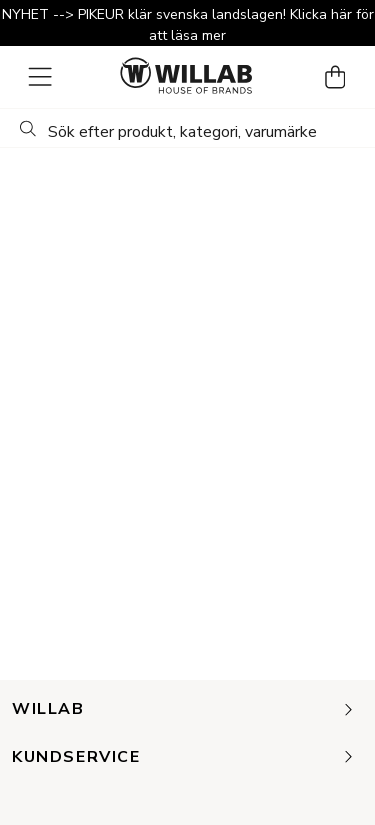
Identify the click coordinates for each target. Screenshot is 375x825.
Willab (184, 710)
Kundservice (184, 758)
